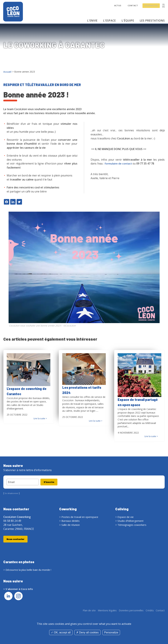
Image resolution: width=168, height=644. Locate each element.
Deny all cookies (87, 632)
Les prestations (152, 21)
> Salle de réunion (70, 525)
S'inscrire (50, 482)
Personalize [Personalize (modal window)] (111, 632)
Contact (133, 6)
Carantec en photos (20, 563)
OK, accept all (61, 632)
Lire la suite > (40, 418)
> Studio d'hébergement (130, 521)
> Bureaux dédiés (70, 521)
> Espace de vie (125, 517)
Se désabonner (12, 494)
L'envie (92, 21)
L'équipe (128, 21)
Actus (118, 6)
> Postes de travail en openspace (79, 517)
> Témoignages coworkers (132, 525)
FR (163, 5)
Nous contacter (16, 540)
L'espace (110, 21)
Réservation (151, 6)
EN (163, 7)
